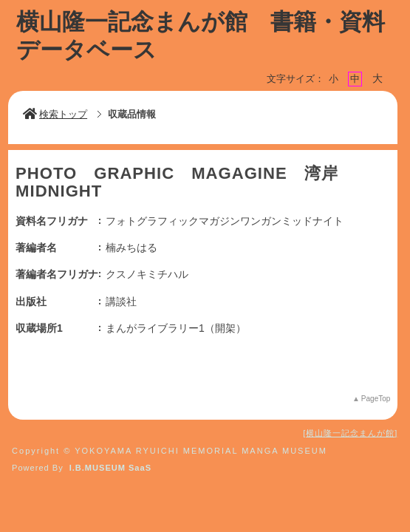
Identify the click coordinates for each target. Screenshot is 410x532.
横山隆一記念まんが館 (350, 433)
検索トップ (55, 114)
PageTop (376, 399)
